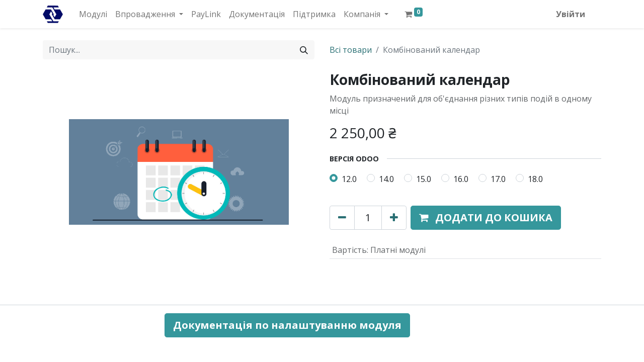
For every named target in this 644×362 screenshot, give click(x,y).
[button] (486, 218)
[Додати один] (394, 218)
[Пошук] (304, 50)
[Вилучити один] (342, 218)
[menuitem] (93, 14)
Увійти (571, 14)
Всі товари (351, 50)
